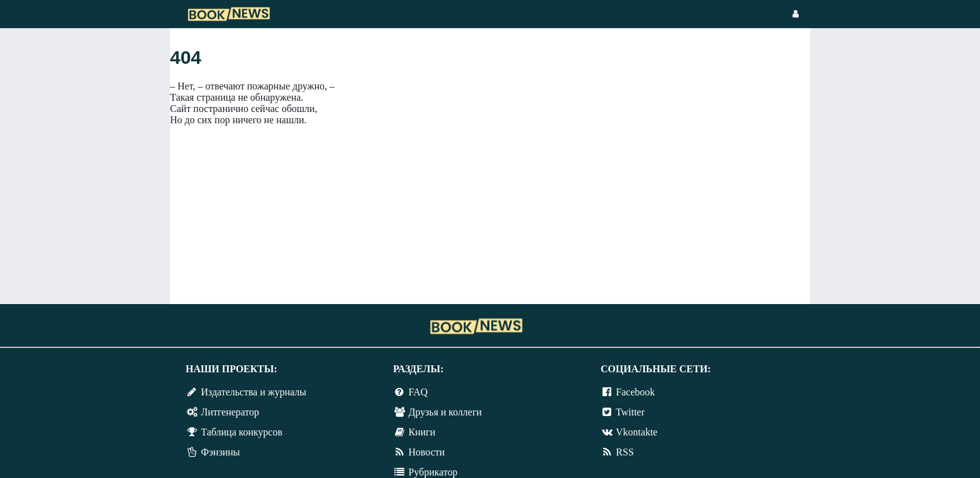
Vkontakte (637, 432)
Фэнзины (221, 452)
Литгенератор (230, 412)
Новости (427, 452)
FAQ (418, 392)
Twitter (630, 412)
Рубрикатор (433, 472)
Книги (422, 432)
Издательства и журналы (254, 392)
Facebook (636, 392)
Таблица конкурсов (242, 432)
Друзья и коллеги (445, 412)
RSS (625, 452)
